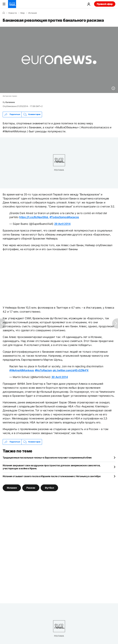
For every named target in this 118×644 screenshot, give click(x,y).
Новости (13, 13)
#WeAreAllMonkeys (22, 370)
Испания (33, 13)
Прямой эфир (105, 4)
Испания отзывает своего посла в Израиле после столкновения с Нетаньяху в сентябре (52, 476)
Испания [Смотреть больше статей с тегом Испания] (12, 488)
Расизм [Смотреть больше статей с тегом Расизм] (31, 488)
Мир (23, 13)
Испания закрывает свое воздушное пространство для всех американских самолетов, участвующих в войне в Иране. (52, 467)
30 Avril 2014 (60, 377)
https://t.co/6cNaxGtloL (34, 217)
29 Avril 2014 (62, 224)
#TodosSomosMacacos (64, 217)
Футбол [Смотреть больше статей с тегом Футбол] (49, 488)
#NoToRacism (43, 370)
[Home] (4, 13)
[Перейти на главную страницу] (12, 4)
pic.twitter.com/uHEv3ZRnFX (71, 370)
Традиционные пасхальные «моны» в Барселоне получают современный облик (47, 458)
